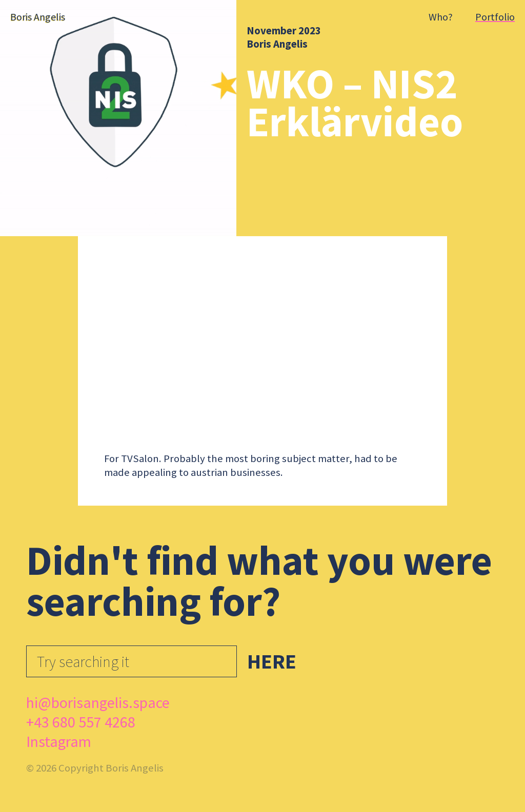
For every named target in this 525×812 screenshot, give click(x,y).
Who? (441, 17)
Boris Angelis (277, 44)
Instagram (59, 741)
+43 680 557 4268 (81, 722)
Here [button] (272, 661)
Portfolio (495, 17)
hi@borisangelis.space (98, 702)
